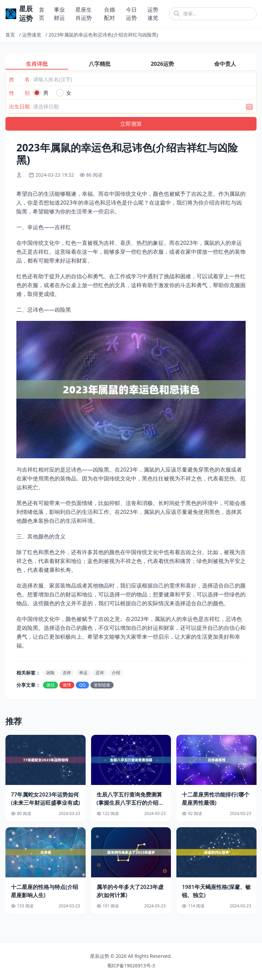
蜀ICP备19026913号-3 (131, 966)
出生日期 (19, 106)
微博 (67, 685)
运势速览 (32, 35)
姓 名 (19, 79)
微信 (50, 685)
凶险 (50, 673)
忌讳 (100, 673)
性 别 (19, 93)
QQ (82, 685)
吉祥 (67, 673)
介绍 (116, 673)
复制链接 (102, 685)
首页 (10, 35)
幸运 (83, 673)
